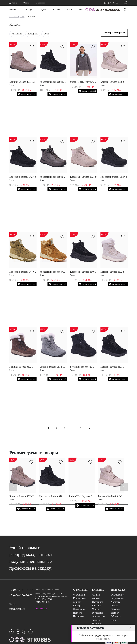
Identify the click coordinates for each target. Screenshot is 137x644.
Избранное (98, 602)
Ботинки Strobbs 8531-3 (113, 367)
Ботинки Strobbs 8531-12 (22, 82)
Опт (81, 10)
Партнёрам (79, 616)
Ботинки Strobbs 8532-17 (22, 367)
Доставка (13, 3)
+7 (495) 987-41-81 (42, 602)
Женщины (30, 10)
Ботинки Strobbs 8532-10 (52, 367)
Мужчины (14, 10)
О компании (41, 3)
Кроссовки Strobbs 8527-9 (83, 177)
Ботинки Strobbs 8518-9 (113, 82)
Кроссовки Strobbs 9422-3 (53, 82)
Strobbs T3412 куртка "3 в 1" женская (89, 82)
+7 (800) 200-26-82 (21, 595)
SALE (70, 10)
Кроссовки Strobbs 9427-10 (54, 177)
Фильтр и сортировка (114, 33)
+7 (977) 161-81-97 (110, 3)
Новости (78, 613)
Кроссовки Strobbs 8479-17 (54, 272)
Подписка (97, 624)
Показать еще (41, 608)
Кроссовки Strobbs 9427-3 (23, 177)
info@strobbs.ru (17, 609)
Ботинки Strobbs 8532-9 (113, 272)
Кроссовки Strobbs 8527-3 (114, 177)
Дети (43, 10)
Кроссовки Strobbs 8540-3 (83, 272)
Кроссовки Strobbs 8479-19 (23, 272)
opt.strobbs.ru (103, 639)
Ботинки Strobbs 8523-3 (82, 367)
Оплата (26, 3)
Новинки (56, 10)
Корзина (96, 606)
